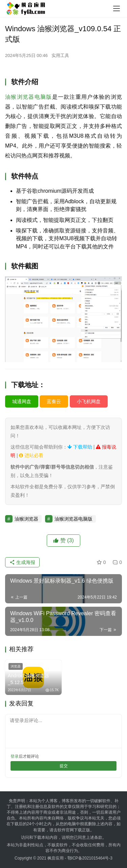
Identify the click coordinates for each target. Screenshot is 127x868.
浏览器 (16, 666)
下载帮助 (80, 447)
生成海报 (22, 562)
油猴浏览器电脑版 (29, 97)
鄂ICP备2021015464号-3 (90, 858)
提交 (64, 766)
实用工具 (60, 55)
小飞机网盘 (89, 401)
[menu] (117, 8)
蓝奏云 (54, 401)
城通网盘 (22, 401)
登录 (15, 756)
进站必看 (31, 455)
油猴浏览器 (26, 519)
